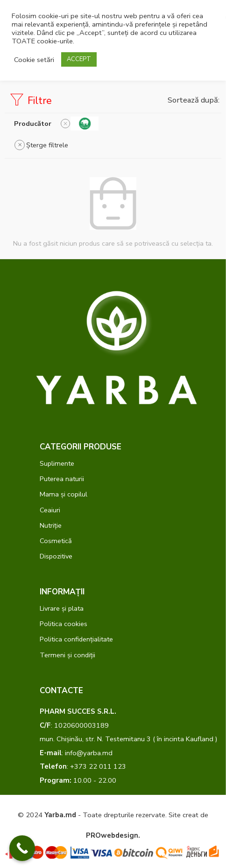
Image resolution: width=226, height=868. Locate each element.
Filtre (31, 100)
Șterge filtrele (47, 145)
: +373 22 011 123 (83, 766)
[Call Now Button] (22, 848)
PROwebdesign (112, 835)
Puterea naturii (62, 479)
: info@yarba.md (76, 753)
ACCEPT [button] (79, 59)
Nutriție (51, 525)
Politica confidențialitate (76, 639)
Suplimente (57, 463)
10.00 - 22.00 (78, 780)
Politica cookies (64, 624)
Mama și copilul (64, 494)
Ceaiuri (50, 510)
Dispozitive (56, 556)
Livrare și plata (62, 608)
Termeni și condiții (67, 655)
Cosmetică (56, 541)
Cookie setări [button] (34, 60)
